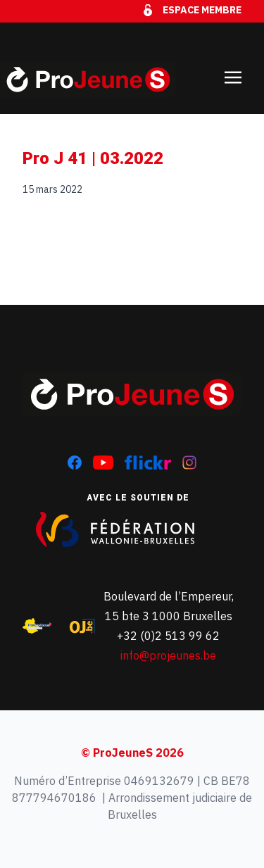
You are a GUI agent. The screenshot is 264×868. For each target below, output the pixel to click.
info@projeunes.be (168, 655)
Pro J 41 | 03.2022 (93, 158)
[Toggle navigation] (233, 68)
